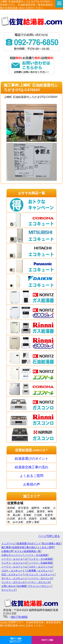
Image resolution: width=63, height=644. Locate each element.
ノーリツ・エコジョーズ (14, 559)
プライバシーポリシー (39, 586)
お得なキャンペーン (12, 555)
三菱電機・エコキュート (39, 571)
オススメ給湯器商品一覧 (28, 551)
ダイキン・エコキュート (14, 578)
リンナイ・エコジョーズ (14, 563)
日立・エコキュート (12, 574)
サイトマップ (8, 590)
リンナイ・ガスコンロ (13, 582)
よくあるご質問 (32, 476)
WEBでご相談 (47, 640)
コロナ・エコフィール (40, 567)
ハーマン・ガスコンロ (38, 582)
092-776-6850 (19, 617)
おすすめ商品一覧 (32, 193)
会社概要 (22, 586)
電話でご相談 (16, 640)
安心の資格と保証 (51, 543)
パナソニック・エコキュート (39, 574)
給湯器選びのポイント (32, 459)
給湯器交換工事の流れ (32, 467)
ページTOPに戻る (49, 536)
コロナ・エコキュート (13, 571)
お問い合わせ (8, 586)
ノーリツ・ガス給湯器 (36, 555)
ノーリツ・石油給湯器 (40, 563)
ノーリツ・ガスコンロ (40, 578)
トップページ (8, 543)
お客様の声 (32, 484)
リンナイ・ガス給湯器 (40, 559)
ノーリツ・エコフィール (14, 567)
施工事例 (6, 547)
